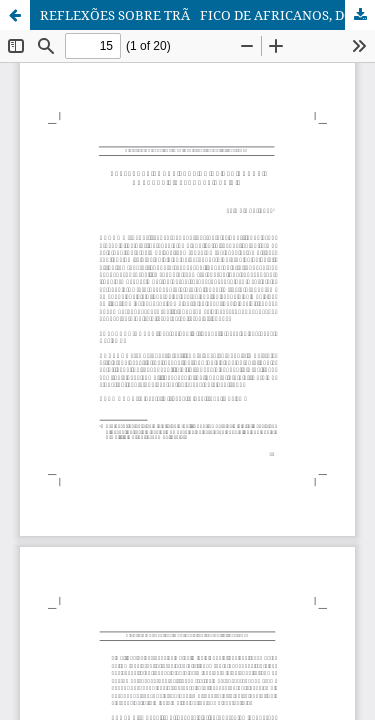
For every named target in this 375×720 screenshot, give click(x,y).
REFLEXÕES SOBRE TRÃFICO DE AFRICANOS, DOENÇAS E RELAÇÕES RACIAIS (207, 15)
